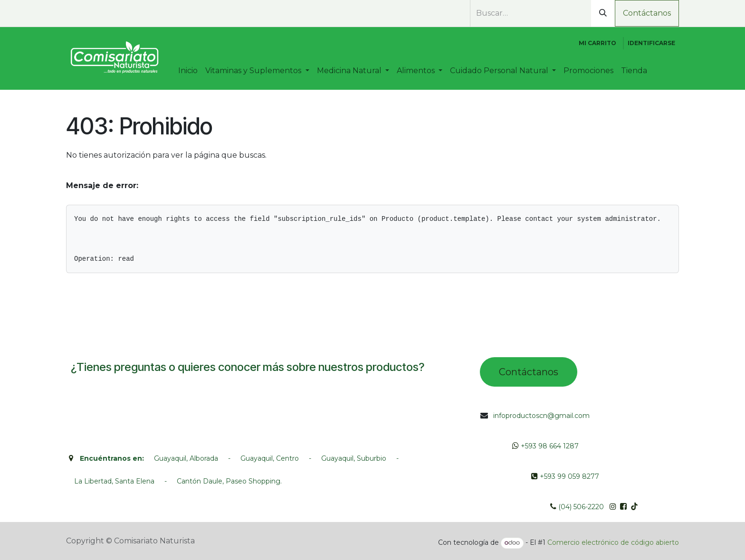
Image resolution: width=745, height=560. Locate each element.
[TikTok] (120, 14)
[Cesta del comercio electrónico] (597, 43)
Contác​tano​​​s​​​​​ (529, 372)
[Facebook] (86, 14)
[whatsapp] (71, 14)
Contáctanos (647, 13)
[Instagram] (103, 14)
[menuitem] (188, 71)
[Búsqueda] (603, 13)
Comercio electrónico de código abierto (613, 542)
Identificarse (651, 43)
